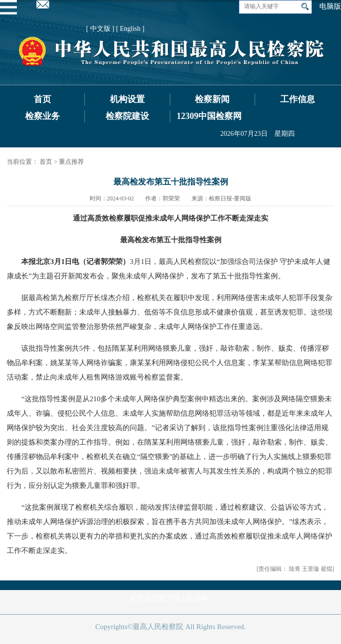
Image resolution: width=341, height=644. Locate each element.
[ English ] (130, 29)
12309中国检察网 (209, 116)
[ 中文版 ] (100, 29)
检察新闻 (212, 99)
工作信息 (298, 99)
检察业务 (42, 116)
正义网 (197, 598)
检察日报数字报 (155, 598)
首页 (42, 99)
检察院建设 (127, 116)
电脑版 (330, 6)
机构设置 (127, 99)
